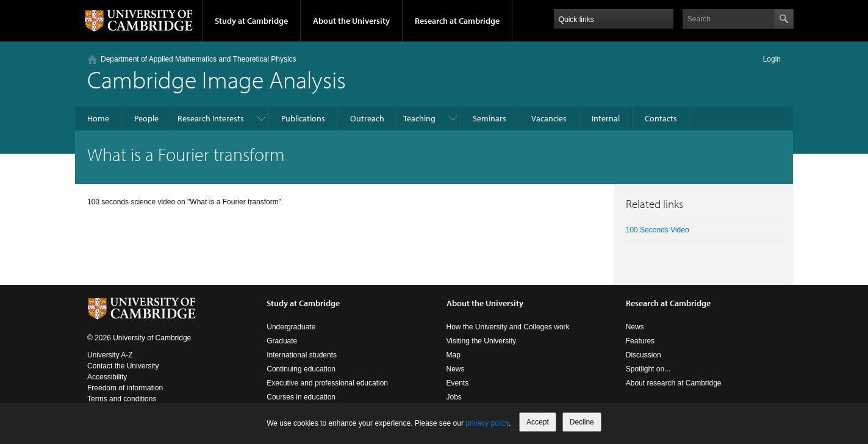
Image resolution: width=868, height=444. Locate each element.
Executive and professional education (327, 383)
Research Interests (211, 118)
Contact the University (123, 366)
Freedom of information (125, 388)
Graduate (282, 341)
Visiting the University (482, 341)
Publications (303, 118)
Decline (582, 422)
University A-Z (110, 355)
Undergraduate (291, 327)
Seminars (490, 118)
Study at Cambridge (251, 21)
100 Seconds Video (658, 230)
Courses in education (301, 397)
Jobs (454, 397)
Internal (606, 118)
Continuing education (301, 369)
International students (302, 355)
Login (772, 59)
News (456, 369)
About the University (351, 21)
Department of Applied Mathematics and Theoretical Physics (199, 59)
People (146, 118)
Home (98, 118)
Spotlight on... (648, 369)
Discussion (644, 355)
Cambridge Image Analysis (217, 79)
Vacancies (549, 118)
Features (640, 341)
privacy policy (487, 423)
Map (454, 355)
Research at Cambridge (457, 21)
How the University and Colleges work (508, 327)
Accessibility (107, 377)
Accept (538, 422)
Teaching (419, 118)
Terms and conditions (122, 399)
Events (458, 383)
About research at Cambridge (674, 383)
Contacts (661, 118)
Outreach (367, 118)
